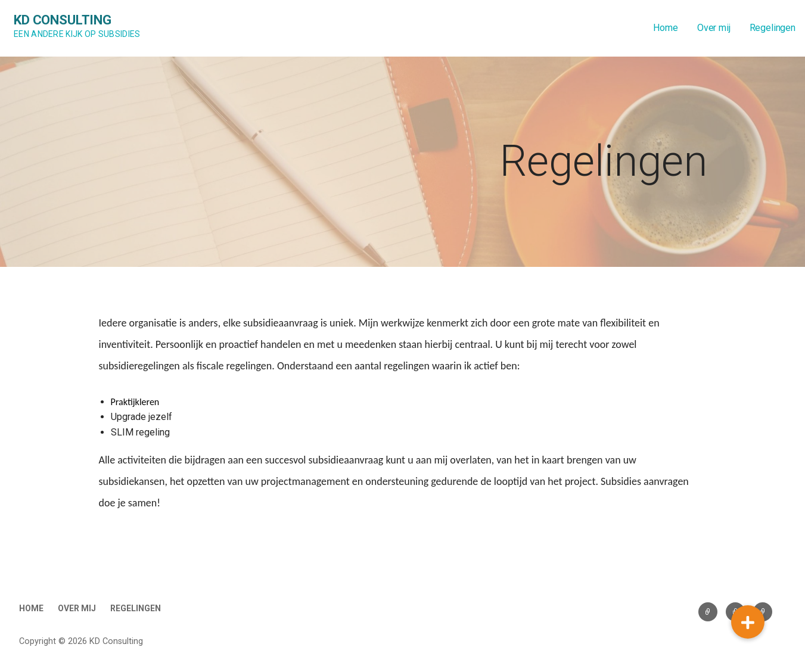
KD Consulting (63, 20)
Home (665, 28)
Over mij (714, 28)
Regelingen (773, 28)
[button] (748, 622)
